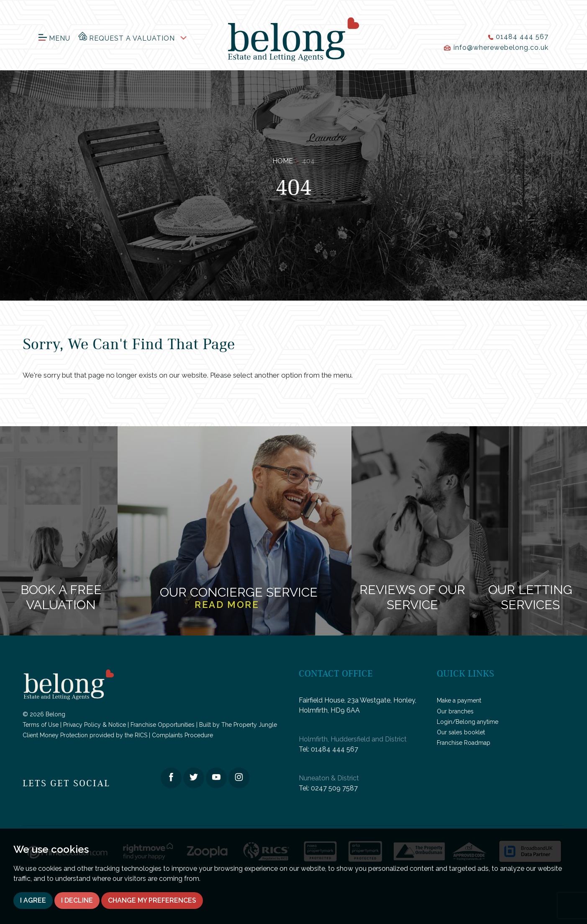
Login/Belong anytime (468, 722)
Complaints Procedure (182, 735)
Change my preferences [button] (152, 900)
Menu (54, 38)
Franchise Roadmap (464, 743)
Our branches (455, 711)
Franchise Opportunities (163, 725)
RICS (141, 735)
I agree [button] (33, 900)
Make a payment (459, 700)
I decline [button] (77, 900)
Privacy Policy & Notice (95, 725)
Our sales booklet (461, 732)
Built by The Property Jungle (238, 725)
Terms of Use (41, 725)
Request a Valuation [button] (127, 37)
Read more (227, 605)
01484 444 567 (335, 749)
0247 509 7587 (334, 788)
